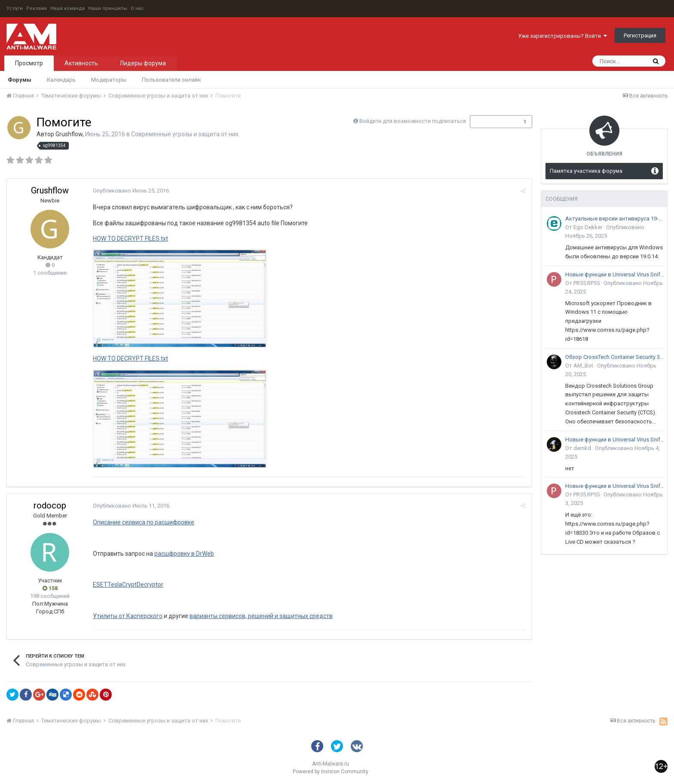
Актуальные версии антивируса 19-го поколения (615, 219)
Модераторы (109, 80)
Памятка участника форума (586, 171)
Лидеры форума (143, 63)
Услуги (15, 8)
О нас (137, 8)
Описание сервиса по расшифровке (144, 522)
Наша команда (67, 8)
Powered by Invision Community (331, 772)
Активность (81, 63)
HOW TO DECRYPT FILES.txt (130, 239)
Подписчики (492, 122)
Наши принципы (108, 8)
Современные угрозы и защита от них (185, 134)
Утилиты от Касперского (128, 616)
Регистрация (640, 35)
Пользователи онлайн (171, 80)
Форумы (20, 80)
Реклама (37, 8)
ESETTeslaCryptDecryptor (128, 585)
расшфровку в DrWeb (184, 554)
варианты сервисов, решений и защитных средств (261, 616)
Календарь (61, 80)
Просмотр (29, 63)
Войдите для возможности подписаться (413, 121)
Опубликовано (131, 191)
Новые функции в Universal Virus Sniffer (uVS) (615, 274)
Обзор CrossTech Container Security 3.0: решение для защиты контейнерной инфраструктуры (615, 357)
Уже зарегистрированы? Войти (562, 36)
